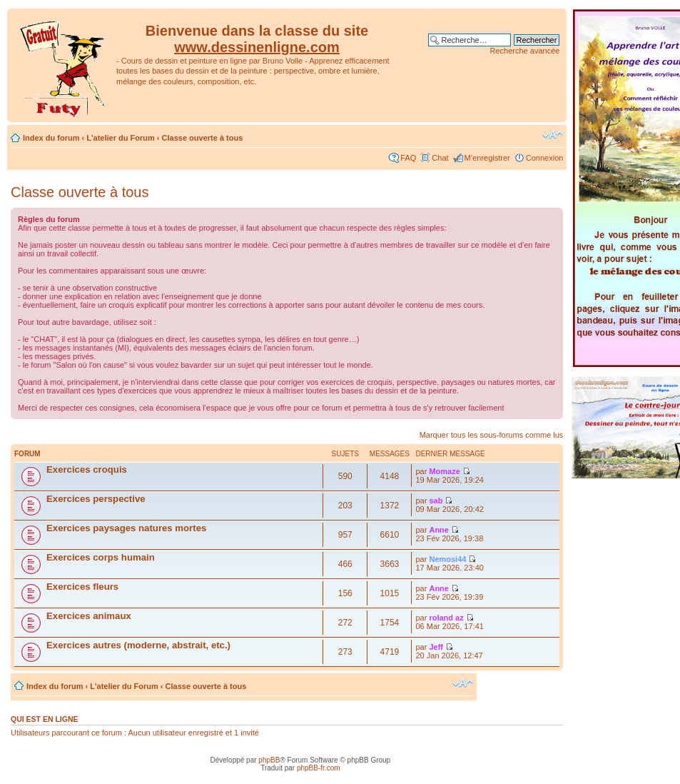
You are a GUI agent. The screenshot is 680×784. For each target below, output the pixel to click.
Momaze (444, 471)
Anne (439, 530)
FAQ (408, 158)
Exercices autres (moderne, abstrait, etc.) (138, 645)
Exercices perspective (96, 499)
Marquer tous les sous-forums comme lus (492, 435)
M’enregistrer (487, 158)
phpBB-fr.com (319, 768)
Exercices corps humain (101, 557)
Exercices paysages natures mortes (126, 528)
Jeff (436, 647)
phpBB (269, 760)
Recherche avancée (525, 51)
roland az (446, 618)
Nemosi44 (447, 559)
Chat (440, 158)
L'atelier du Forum (121, 138)
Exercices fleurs (82, 587)
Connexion (545, 158)
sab (436, 501)
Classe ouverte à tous (203, 138)
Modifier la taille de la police (553, 135)
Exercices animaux (89, 616)
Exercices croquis (87, 469)
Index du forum (51, 138)
